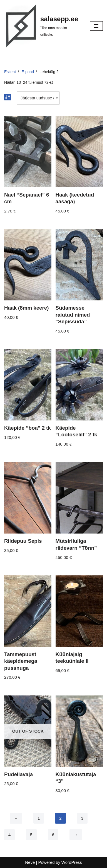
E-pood (28, 72)
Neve (30, 862)
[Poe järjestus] (38, 98)
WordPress (72, 862)
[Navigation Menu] (96, 26)
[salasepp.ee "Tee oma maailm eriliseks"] (43, 26)
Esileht (10, 72)
